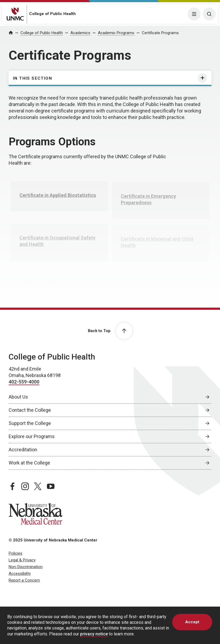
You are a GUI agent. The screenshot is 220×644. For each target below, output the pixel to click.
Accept (192, 622)
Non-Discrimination (26, 567)
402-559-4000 (24, 382)
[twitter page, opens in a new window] (38, 486)
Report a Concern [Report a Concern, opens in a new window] (24, 580)
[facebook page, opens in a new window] (12, 486)
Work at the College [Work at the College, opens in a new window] (29, 463)
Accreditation (23, 450)
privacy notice (94, 634)
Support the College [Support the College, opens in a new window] (30, 423)
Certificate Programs (160, 33)
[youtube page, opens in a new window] (51, 486)
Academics (80, 33)
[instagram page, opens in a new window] (25, 486)
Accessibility (20, 573)
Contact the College (30, 410)
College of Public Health (52, 14)
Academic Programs (116, 33)
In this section (32, 78)
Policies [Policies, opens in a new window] (16, 553)
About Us (18, 397)
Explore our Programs (32, 436)
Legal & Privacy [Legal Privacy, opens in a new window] (22, 560)
